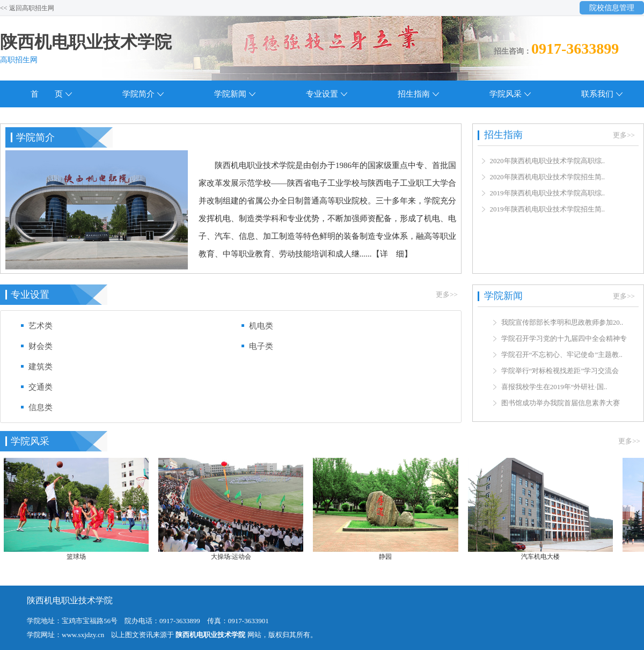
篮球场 (79, 557)
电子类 (261, 346)
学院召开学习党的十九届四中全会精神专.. (566, 339)
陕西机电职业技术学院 (86, 42)
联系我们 (597, 94)
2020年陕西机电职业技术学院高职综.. (548, 161)
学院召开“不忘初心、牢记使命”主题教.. (562, 356)
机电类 (261, 326)
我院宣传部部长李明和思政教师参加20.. (562, 323)
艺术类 (41, 326)
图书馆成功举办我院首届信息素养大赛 (561, 404)
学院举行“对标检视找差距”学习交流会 (560, 372)
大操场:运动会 (234, 557)
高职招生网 (19, 60)
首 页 (47, 94)
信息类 (41, 407)
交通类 (41, 387)
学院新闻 (230, 94)
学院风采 (506, 94)
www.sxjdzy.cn (83, 635)
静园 (389, 557)
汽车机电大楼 (544, 557)
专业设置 (322, 94)
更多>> (447, 294)
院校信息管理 (612, 8)
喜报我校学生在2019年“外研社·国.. (554, 388)
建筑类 (41, 367)
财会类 (41, 346)
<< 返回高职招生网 (27, 8)
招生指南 (414, 94)
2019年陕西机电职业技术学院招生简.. (548, 209)
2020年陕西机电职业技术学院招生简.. (548, 177)
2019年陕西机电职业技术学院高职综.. (548, 193)
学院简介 (138, 94)
